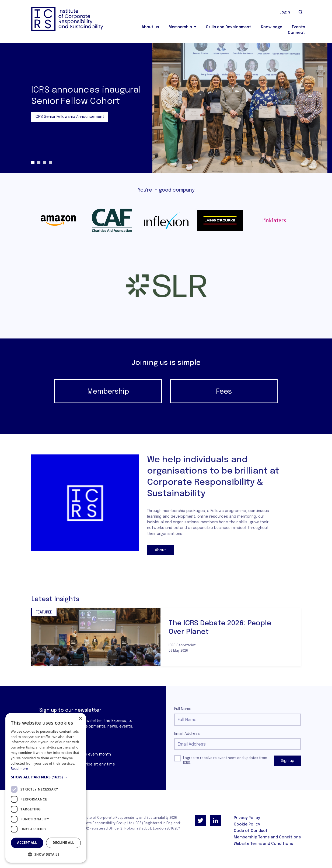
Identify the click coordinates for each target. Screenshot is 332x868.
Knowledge (272, 27)
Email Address (187, 734)
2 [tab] (39, 163)
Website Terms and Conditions (263, 844)
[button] (46, 777)
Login (285, 12)
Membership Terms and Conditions (267, 837)
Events (298, 27)
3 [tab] (45, 163)
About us (150, 27)
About (160, 550)
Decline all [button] (64, 843)
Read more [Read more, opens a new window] (19, 769)
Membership (181, 27)
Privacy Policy (247, 818)
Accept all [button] (27, 843)
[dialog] (46, 788)
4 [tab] (51, 163)
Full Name (183, 709)
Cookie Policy (247, 824)
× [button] (80, 719)
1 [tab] (33, 163)
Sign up (288, 761)
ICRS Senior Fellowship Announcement (69, 117)
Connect (296, 33)
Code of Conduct (251, 831)
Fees (224, 392)
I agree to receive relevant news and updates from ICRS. (225, 761)
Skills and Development (229, 27)
